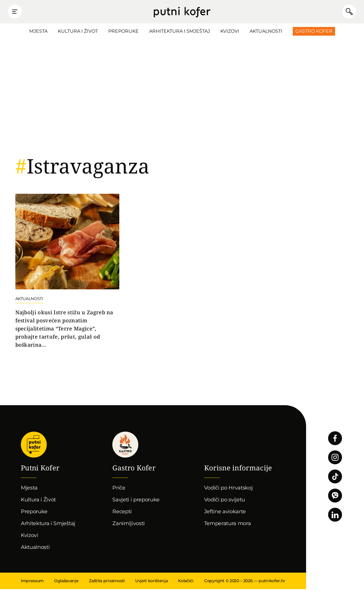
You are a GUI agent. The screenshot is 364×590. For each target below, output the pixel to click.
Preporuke (124, 32)
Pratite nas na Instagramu (335, 458)
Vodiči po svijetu (225, 501)
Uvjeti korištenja (151, 582)
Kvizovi (230, 32)
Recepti (122, 512)
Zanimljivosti (129, 524)
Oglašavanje (66, 582)
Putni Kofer (182, 12)
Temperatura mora (228, 524)
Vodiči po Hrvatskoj (228, 489)
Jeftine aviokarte (225, 512)
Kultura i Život (78, 32)
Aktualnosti (266, 32)
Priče (119, 489)
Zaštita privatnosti (107, 582)
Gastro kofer (125, 445)
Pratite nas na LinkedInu (335, 516)
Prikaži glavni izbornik (17, 12)
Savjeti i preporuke (136, 501)
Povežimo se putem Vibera (335, 496)
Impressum (32, 582)
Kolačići (186, 582)
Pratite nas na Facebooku (335, 439)
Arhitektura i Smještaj (180, 32)
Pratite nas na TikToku (335, 477)
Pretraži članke (347, 12)
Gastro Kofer (314, 32)
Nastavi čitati (67, 272)
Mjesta (38, 32)
